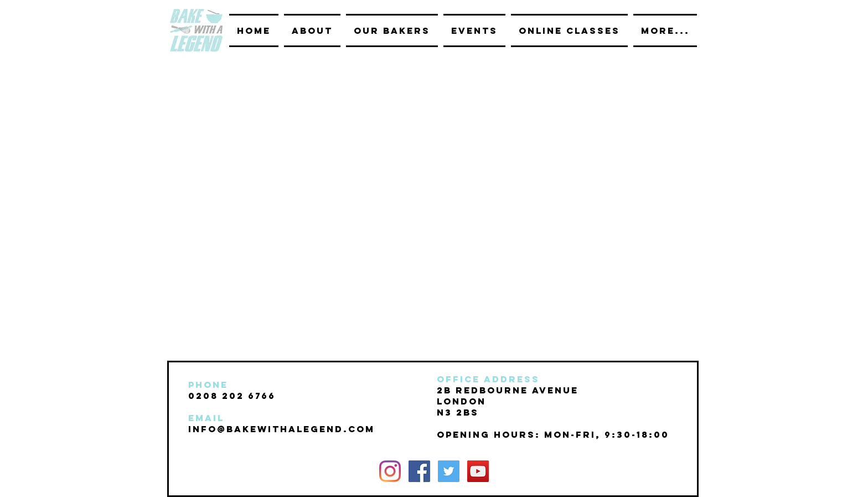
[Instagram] (390, 471)
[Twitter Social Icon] (449, 471)
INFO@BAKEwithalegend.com (281, 429)
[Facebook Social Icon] (419, 471)
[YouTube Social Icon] (478, 471)
